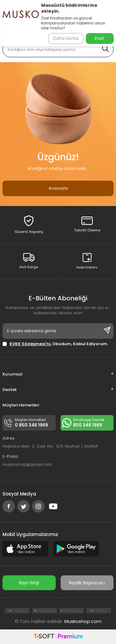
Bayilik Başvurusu (87, 583)
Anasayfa (58, 188)
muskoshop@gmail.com (27, 464)
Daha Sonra (66, 38)
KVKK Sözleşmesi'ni (30, 344)
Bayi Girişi (29, 583)
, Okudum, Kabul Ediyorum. (55, 344)
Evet (100, 38)
